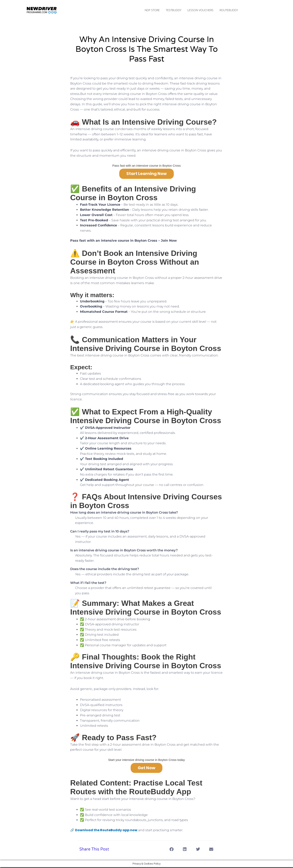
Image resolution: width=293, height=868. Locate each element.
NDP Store (152, 10)
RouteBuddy (229, 10)
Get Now (146, 769)
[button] (171, 850)
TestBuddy (174, 10)
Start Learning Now (146, 174)
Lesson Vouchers (200, 10)
